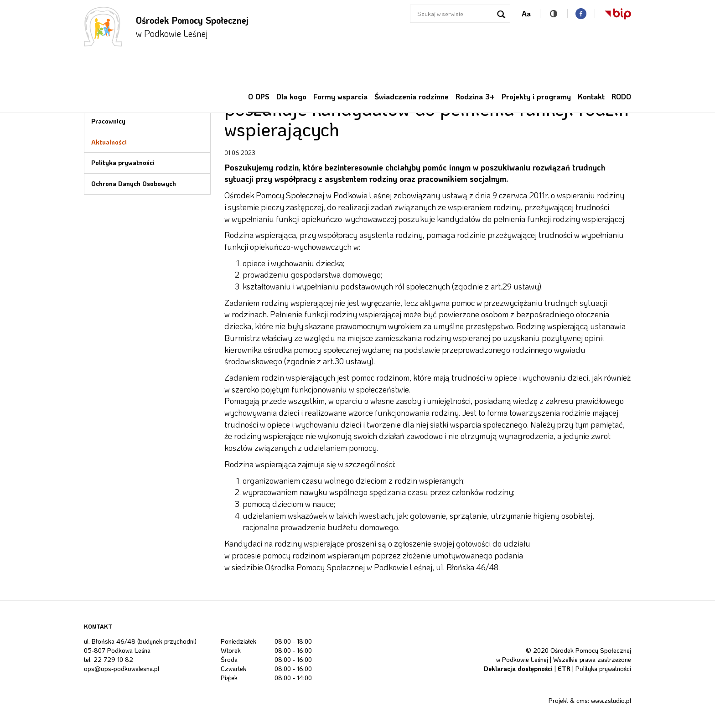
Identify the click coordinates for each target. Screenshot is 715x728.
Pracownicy (108, 121)
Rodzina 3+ (475, 96)
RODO (621, 96)
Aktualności (109, 142)
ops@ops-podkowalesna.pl (122, 669)
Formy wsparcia (340, 96)
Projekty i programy (536, 96)
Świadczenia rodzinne (412, 96)
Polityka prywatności (123, 163)
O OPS (259, 96)
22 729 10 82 (113, 659)
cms (582, 700)
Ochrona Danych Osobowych (134, 183)
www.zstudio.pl (611, 700)
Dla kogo (291, 96)
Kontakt (591, 96)
